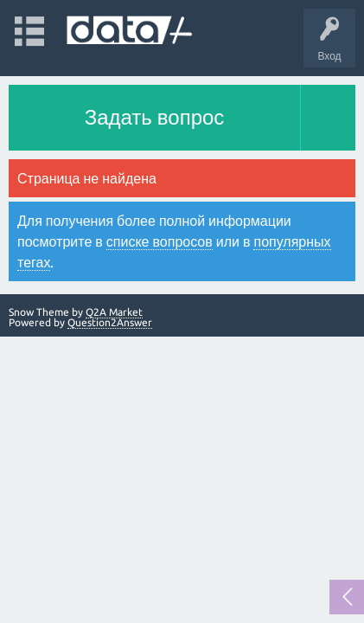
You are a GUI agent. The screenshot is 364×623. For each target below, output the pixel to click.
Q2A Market (114, 312)
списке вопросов (160, 241)
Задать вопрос (155, 117)
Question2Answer (110, 322)
